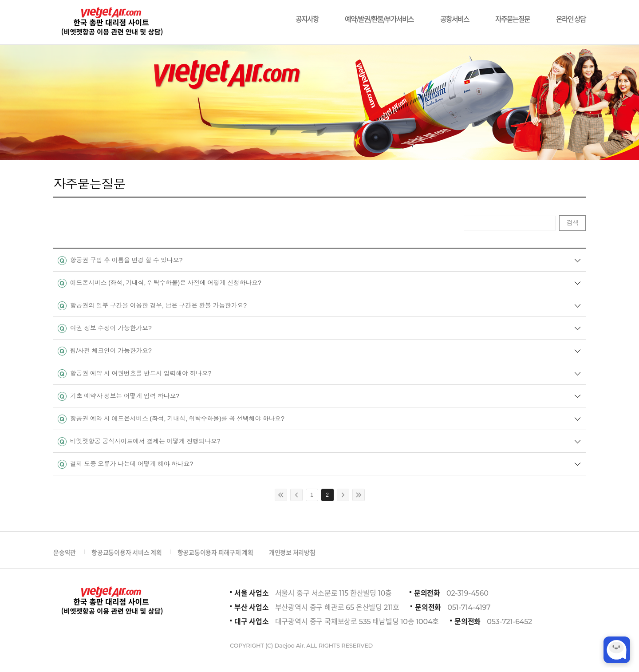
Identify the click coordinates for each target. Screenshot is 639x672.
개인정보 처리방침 (292, 552)
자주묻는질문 (513, 14)
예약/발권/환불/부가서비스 (379, 14)
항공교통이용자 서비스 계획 (127, 552)
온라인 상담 (571, 14)
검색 (572, 223)
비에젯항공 (111, 22)
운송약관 (65, 552)
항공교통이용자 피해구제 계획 (215, 552)
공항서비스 (455, 14)
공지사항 (307, 14)
